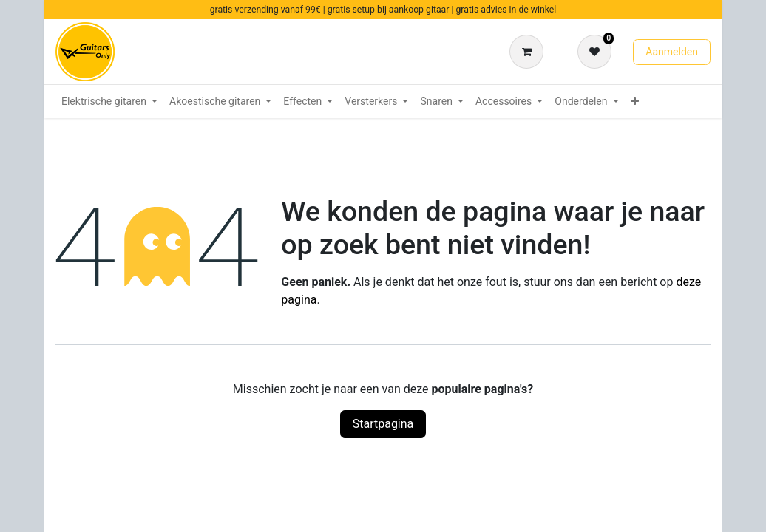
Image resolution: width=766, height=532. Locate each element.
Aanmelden (672, 52)
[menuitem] (109, 102)
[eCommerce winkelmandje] (529, 52)
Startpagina (383, 424)
